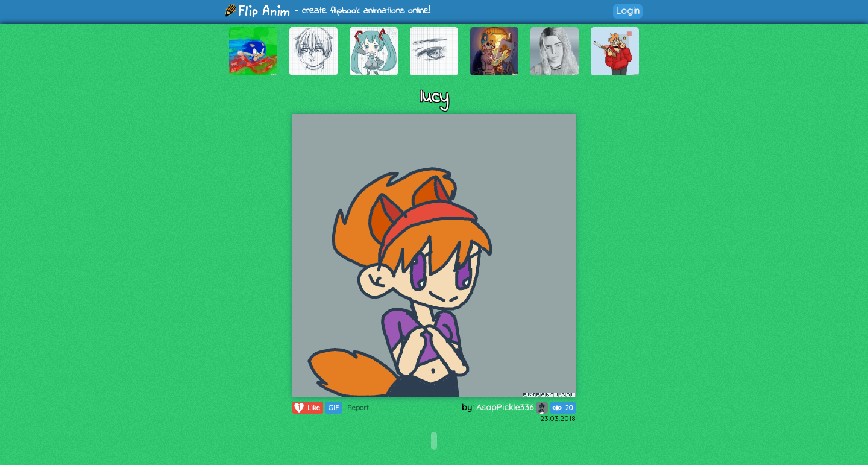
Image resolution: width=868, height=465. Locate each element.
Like (307, 408)
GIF (334, 408)
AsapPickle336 (512, 407)
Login (628, 11)
